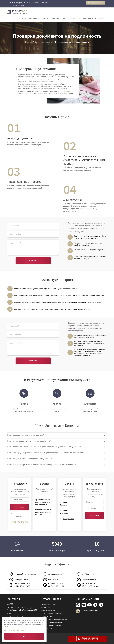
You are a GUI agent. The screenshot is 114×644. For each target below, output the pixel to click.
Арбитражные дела (49, 610)
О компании (34, 18)
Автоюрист (46, 607)
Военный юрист (48, 628)
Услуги (45, 18)
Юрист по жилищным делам (52, 613)
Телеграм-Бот (68, 519)
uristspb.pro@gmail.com (17, 617)
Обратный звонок (95, 3)
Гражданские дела (49, 604)
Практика (82, 18)
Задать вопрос (58, 18)
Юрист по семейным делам (52, 622)
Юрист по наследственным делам (54, 619)
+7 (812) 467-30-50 (64, 91)
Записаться (94, 515)
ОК (24, 636)
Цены (91, 18)
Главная (23, 18)
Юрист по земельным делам (52, 625)
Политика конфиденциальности (88, 610)
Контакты (100, 18)
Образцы (71, 18)
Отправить (33, 261)
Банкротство (47, 616)
